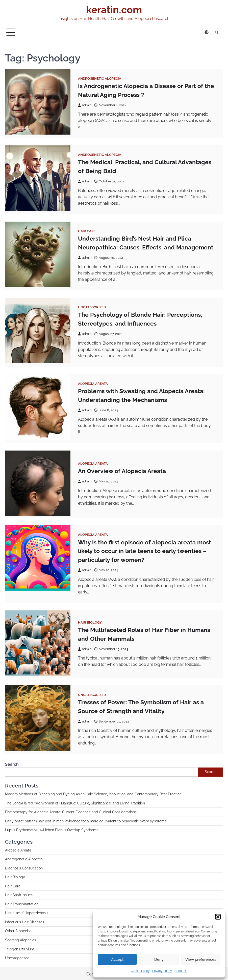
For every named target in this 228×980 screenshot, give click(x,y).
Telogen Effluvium (20, 948)
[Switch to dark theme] (207, 32)
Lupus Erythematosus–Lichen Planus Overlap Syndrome (52, 829)
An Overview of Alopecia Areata (122, 470)
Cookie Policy (140, 971)
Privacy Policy (162, 971)
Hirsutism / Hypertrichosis (27, 912)
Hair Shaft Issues (19, 894)
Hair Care (87, 231)
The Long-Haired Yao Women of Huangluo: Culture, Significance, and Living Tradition (75, 802)
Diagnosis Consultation (24, 867)
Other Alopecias (18, 930)
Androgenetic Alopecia (100, 79)
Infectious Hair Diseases (25, 921)
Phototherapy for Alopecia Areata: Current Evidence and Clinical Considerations (71, 811)
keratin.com (114, 10)
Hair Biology (90, 622)
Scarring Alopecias (21, 939)
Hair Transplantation (22, 903)
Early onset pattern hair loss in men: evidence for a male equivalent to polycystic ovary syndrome (86, 820)
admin (85, 105)
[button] (218, 917)
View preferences (201, 960)
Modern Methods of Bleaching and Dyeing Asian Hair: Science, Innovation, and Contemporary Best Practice (93, 793)
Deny (159, 960)
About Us (181, 971)
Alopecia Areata (93, 383)
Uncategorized (92, 307)
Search (12, 764)
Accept (117, 960)
